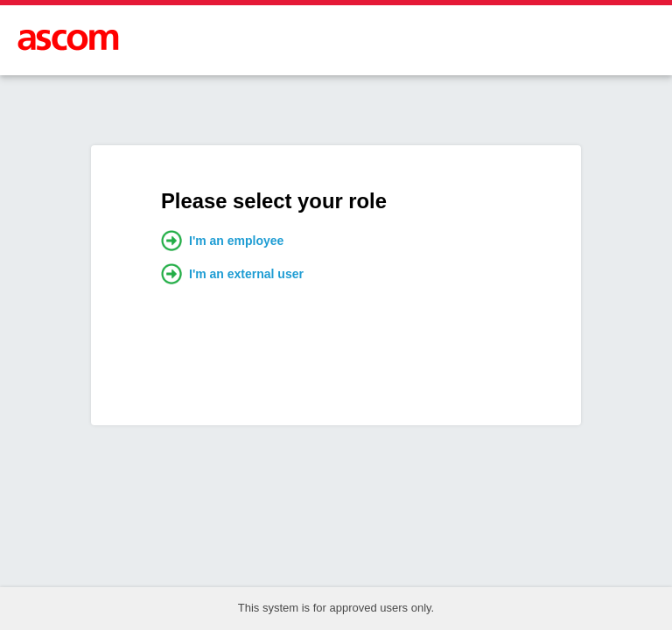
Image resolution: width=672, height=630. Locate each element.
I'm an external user (232, 274)
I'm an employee (222, 241)
